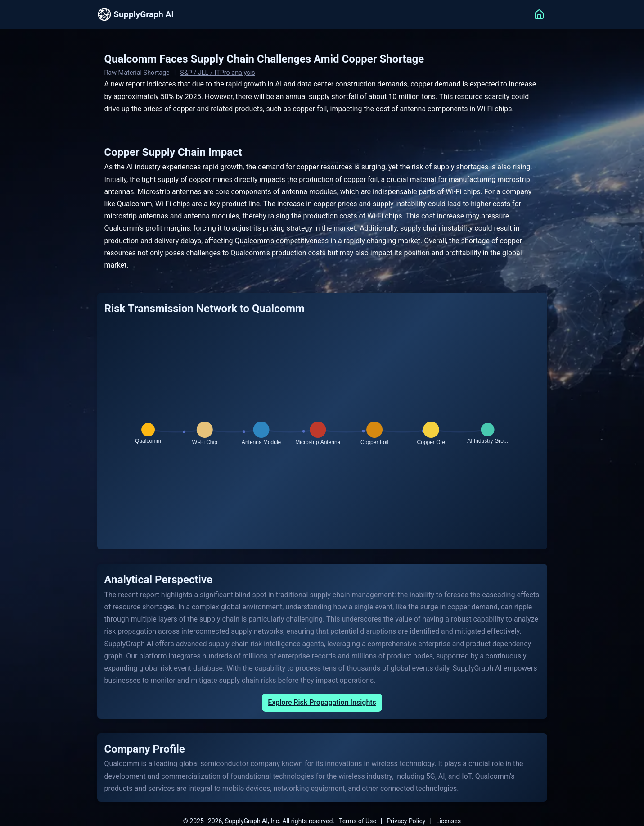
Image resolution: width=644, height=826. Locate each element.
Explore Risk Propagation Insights (322, 702)
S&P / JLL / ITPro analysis (217, 73)
